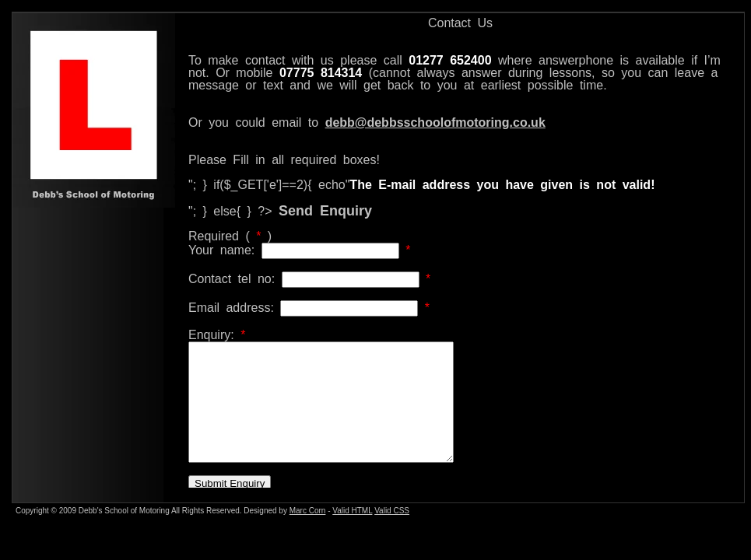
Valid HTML (352, 511)
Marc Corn (308, 511)
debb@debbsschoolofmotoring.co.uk (435, 122)
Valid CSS (392, 511)
